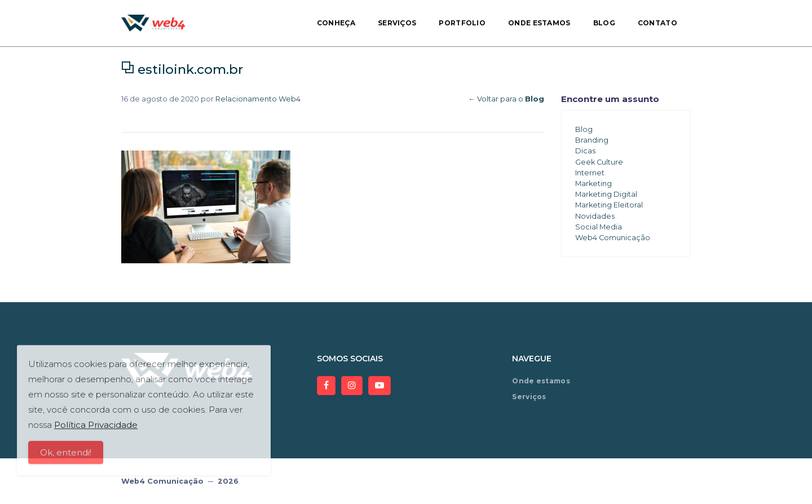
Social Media (599, 227)
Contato (657, 23)
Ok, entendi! (66, 457)
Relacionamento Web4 (258, 99)
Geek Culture (599, 162)
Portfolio (462, 23)
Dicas (585, 151)
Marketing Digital (606, 194)
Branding (592, 140)
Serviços (397, 23)
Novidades (595, 216)
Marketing (593, 184)
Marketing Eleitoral (609, 205)
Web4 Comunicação (613, 238)
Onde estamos (539, 23)
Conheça (336, 23)
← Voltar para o (506, 99)
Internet (590, 173)
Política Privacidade (96, 430)
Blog (604, 23)
